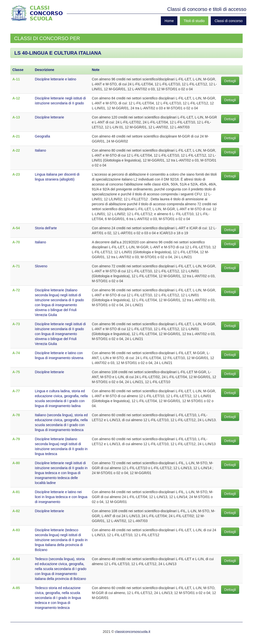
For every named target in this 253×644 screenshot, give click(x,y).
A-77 (16, 391)
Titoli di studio (194, 21)
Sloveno (41, 266)
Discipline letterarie (49, 117)
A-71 (16, 266)
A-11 (16, 79)
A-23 (16, 174)
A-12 (16, 98)
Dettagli (230, 81)
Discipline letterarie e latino (55, 79)
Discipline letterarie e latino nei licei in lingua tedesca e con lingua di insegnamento (61, 497)
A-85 (16, 588)
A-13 (16, 117)
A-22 (16, 150)
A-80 (16, 463)
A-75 (16, 372)
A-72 (16, 290)
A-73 (16, 324)
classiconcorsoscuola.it (133, 632)
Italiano (40, 150)
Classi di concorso (229, 21)
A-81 (16, 492)
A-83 (16, 530)
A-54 (16, 228)
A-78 (16, 415)
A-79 (16, 439)
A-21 (16, 136)
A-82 (16, 511)
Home (169, 21)
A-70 (16, 242)
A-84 (16, 559)
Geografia (42, 136)
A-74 (16, 353)
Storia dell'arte (46, 228)
